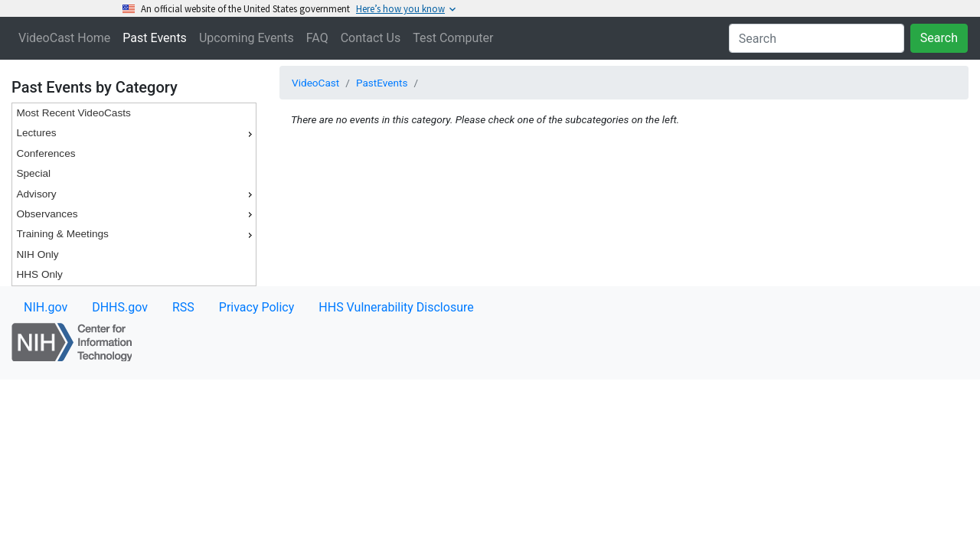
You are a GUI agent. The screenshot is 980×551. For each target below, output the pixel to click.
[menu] (134, 194)
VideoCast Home (64, 38)
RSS (183, 307)
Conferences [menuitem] (46, 153)
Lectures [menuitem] (136, 133)
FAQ (317, 38)
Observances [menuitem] (136, 214)
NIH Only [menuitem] (37, 254)
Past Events (155, 38)
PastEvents (382, 83)
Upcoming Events (247, 38)
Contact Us (371, 38)
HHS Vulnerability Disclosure (396, 307)
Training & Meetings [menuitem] (136, 234)
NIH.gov (46, 307)
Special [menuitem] (33, 173)
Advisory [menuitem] (136, 194)
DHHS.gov (120, 307)
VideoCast (315, 83)
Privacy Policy (257, 307)
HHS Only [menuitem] (39, 274)
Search (939, 38)
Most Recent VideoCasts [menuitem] (73, 113)
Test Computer (453, 38)
